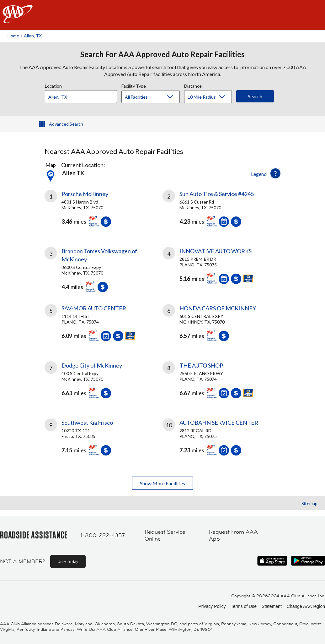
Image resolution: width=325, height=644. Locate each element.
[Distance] (210, 97)
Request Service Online (165, 535)
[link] (104, 211)
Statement (272, 606)
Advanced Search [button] (66, 124)
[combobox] (83, 95)
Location (53, 85)
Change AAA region (306, 606)
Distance (193, 85)
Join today (68, 561)
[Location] (81, 97)
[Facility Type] (156, 97)
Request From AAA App (233, 535)
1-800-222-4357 (103, 535)
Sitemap (309, 503)
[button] (275, 173)
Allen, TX (33, 36)
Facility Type (134, 85)
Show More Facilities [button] (162, 483)
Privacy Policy (212, 606)
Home (13, 36)
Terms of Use (243, 606)
